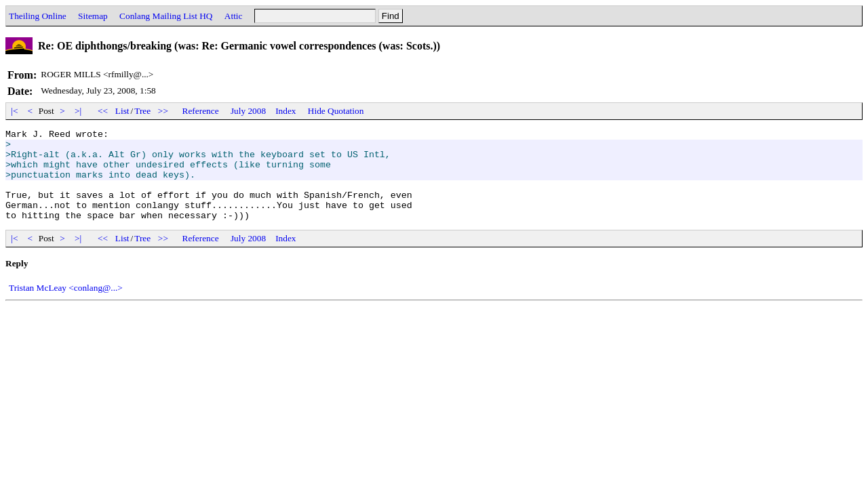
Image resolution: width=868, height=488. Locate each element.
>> (163, 111)
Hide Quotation (336, 111)
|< (15, 111)
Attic (234, 16)
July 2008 (248, 111)
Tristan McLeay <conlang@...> (66, 306)
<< (103, 111)
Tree (142, 111)
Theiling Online (38, 16)
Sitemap (93, 16)
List (122, 111)
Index (285, 111)
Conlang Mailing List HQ (166, 16)
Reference (201, 111)
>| (78, 111)
